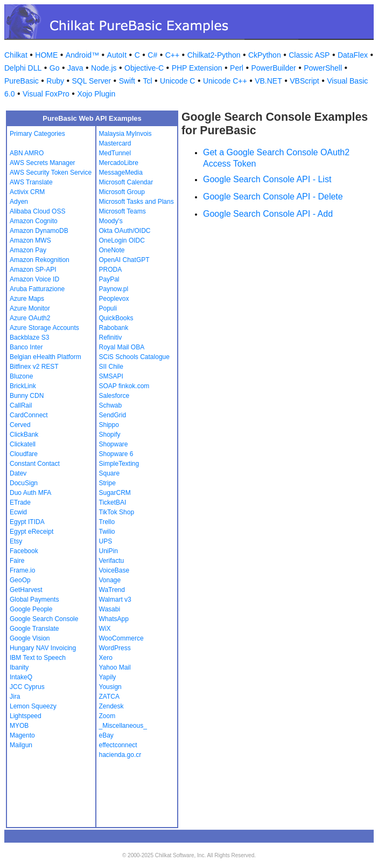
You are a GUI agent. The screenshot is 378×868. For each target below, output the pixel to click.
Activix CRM (27, 192)
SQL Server (92, 81)
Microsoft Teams (122, 211)
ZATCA (109, 697)
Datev (18, 473)
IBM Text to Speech (38, 658)
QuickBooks (116, 318)
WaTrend (112, 590)
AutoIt (117, 55)
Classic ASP (309, 55)
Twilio (107, 532)
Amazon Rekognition (40, 260)
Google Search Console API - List (267, 179)
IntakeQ (21, 677)
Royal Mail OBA (122, 347)
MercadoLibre (119, 163)
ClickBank (24, 435)
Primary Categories (37, 134)
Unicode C (177, 81)
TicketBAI (113, 502)
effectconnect (118, 745)
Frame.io (22, 570)
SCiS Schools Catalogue (134, 357)
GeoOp (20, 580)
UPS (106, 541)
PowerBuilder (273, 68)
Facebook (24, 551)
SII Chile (111, 367)
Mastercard (115, 143)
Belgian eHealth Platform (45, 357)
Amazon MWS (30, 240)
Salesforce (114, 396)
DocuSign (24, 483)
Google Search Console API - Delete (273, 197)
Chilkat (16, 55)
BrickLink (23, 386)
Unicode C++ (225, 81)
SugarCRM (115, 493)
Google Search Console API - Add (268, 214)
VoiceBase (114, 570)
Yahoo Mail (115, 667)
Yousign (110, 687)
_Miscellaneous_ (123, 726)
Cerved (20, 425)
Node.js (104, 68)
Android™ (82, 55)
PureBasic (22, 81)
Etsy (16, 541)
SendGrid (113, 415)
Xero (106, 658)
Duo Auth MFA (30, 493)
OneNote (112, 250)
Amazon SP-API (33, 270)
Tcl (147, 81)
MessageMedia (121, 173)
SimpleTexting (119, 464)
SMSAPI (111, 376)
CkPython (265, 55)
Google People (31, 609)
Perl (237, 68)
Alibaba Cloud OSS (37, 211)
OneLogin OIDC (122, 240)
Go (55, 68)
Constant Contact (35, 464)
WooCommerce (121, 638)
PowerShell (323, 68)
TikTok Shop (117, 512)
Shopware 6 (116, 454)
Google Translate (34, 629)
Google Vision (30, 638)
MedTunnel (115, 153)
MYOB (19, 726)
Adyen (19, 202)
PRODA (111, 270)
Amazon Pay (28, 250)
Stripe (107, 483)
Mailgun (21, 745)
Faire (17, 561)
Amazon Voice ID (34, 279)
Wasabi (110, 609)
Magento (22, 735)
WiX (105, 629)
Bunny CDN (27, 396)
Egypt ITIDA (27, 522)
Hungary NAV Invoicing (43, 648)
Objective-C (144, 68)
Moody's (111, 221)
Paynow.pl (114, 289)
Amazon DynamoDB (39, 231)
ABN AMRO (27, 153)
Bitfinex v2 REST (34, 367)
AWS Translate (31, 182)
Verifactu (112, 561)
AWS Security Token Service (51, 173)
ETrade (20, 502)
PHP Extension (197, 68)
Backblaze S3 (29, 337)
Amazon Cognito (34, 221)
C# (152, 55)
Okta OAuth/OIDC (125, 231)
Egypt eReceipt (31, 532)
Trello (107, 522)
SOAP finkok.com (124, 386)
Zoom (107, 716)
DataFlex (353, 55)
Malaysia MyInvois (125, 134)
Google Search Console (44, 619)
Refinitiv (111, 337)
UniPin (108, 551)
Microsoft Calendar (126, 182)
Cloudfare (24, 454)
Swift (127, 81)
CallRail (21, 405)
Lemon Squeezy (33, 706)
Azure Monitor (30, 308)
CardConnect (29, 415)
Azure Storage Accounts (44, 328)
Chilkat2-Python (214, 55)
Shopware (114, 444)
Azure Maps (27, 299)
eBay (106, 735)
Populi (108, 308)
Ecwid (18, 512)
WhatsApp (114, 619)
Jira (15, 697)
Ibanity (19, 667)
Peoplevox (114, 299)
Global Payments (34, 600)
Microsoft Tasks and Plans (136, 202)
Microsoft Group (122, 192)
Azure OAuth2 (30, 318)
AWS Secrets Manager (43, 163)
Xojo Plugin (96, 94)
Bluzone (21, 376)
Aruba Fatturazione (37, 289)
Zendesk (111, 706)
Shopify (110, 435)
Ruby (55, 81)
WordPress (115, 648)
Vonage (110, 580)
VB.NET (268, 81)
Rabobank (114, 328)
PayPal (109, 279)
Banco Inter (26, 347)
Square (110, 473)
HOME (46, 55)
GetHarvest (26, 590)
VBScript (304, 81)
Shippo (109, 425)
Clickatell (23, 444)
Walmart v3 (115, 600)
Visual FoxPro (46, 94)
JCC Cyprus (27, 687)
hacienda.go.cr (120, 755)
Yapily (108, 677)
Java (75, 68)
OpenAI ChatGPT (124, 260)
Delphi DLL (23, 68)
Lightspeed (26, 716)
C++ (172, 55)
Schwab (111, 405)
